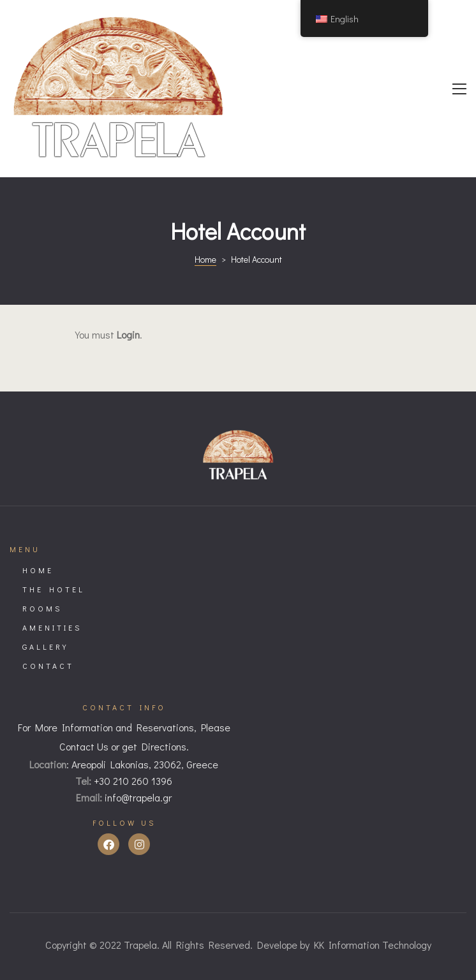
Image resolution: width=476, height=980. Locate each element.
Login (128, 334)
